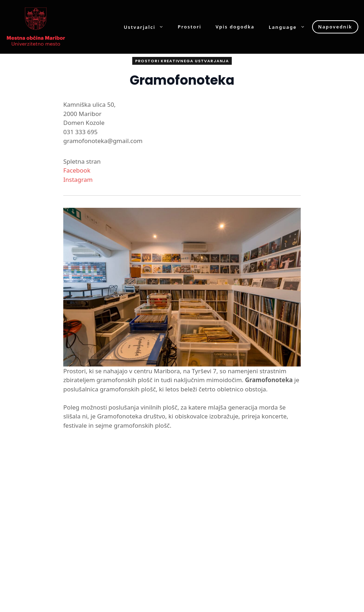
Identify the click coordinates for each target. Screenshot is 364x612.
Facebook (77, 170)
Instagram (78, 180)
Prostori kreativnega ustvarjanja (182, 61)
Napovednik (335, 27)
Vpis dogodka (235, 27)
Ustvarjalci (147, 27)
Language (290, 27)
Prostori (189, 27)
